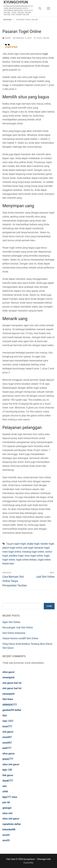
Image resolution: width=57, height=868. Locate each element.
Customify (28, 863)
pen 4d (6, 802)
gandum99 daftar (12, 710)
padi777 (7, 748)
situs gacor (9, 672)
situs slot (7, 813)
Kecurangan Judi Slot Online (18, 627)
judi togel (28, 548)
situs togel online (34, 556)
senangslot (8, 677)
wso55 (6, 835)
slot (4, 786)
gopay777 (8, 759)
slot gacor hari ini (12, 683)
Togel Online (42, 38)
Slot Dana (8, 699)
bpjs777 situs (10, 797)
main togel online (12, 552)
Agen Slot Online (11, 622)
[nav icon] (48, 8)
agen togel (20, 544)
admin (7, 38)
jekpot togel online (12, 548)
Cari (49, 606)
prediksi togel (16, 556)
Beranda (8, 20)
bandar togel (47, 544)
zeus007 (7, 737)
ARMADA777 (10, 705)
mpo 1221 (8, 721)
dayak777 (8, 781)
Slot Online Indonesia (14, 633)
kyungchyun (16, 2)
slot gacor (8, 732)
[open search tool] (40, 8)
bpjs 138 (7, 770)
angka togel (33, 544)
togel (47, 556)
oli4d (5, 792)
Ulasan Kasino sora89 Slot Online (20, 638)
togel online (9, 560)
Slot (5, 716)
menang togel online (33, 552)
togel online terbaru (27, 560)
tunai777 (7, 726)
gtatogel (7, 808)
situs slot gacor (11, 764)
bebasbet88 (9, 829)
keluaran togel (42, 548)
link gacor (8, 775)
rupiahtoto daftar (12, 824)
